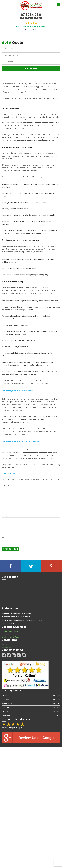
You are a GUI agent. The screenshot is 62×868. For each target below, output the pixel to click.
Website (5, 538)
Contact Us (6, 647)
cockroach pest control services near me (35, 140)
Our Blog (5, 634)
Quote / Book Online (10, 631)
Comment (6, 485)
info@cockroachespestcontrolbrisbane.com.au (23, 620)
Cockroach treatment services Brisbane (34, 453)
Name (5, 516)
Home (4, 644)
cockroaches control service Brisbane (40, 123)
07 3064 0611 (9, 624)
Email (5, 527)
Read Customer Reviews (12, 637)
